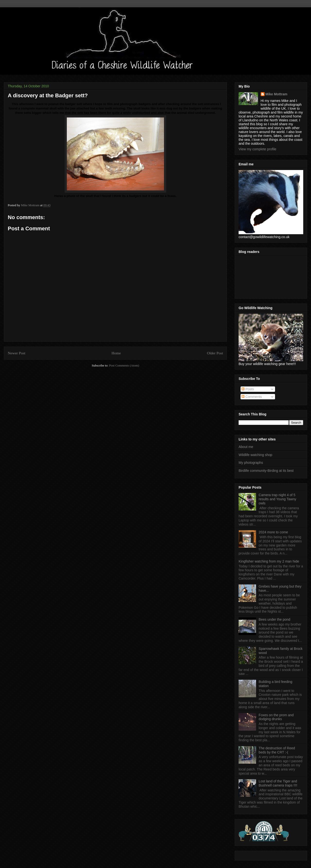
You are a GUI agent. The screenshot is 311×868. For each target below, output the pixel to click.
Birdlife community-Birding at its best (266, 471)
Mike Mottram (276, 94)
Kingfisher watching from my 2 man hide (269, 561)
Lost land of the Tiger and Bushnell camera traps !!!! (278, 783)
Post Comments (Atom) (124, 365)
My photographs (251, 463)
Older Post (215, 353)
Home (116, 353)
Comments (252, 397)
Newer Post (17, 353)
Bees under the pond (275, 619)
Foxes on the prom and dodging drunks (276, 717)
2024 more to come (273, 532)
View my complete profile (257, 149)
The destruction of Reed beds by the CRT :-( (277, 750)
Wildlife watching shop (255, 455)
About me (246, 447)
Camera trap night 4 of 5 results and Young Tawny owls (278, 499)
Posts (248, 389)
